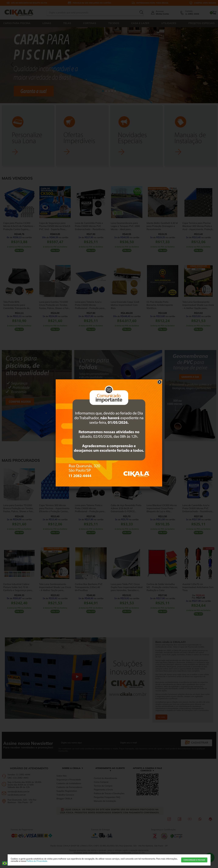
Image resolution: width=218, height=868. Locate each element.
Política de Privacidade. (37, 861)
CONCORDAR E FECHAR (194, 860)
